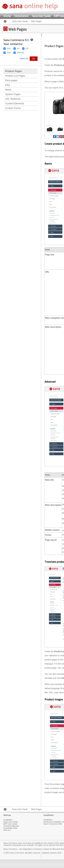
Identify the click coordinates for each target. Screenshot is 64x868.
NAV (9, 49)
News (8, 90)
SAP (9, 53)
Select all (24, 58)
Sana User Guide (41, 16)
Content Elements (15, 103)
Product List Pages (15, 76)
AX (18, 49)
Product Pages (13, 71)
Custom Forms (13, 108)
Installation (21, 16)
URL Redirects (13, 99)
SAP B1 (20, 53)
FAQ (8, 85)
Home (7, 16)
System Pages (13, 94)
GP (27, 49)
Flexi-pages (11, 80)
